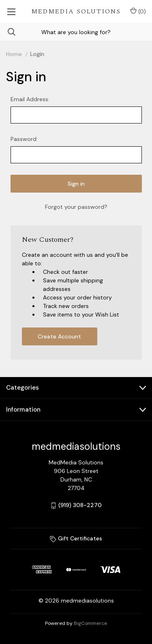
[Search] (8, 32)
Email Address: (30, 99)
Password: (24, 139)
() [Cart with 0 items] (138, 11)
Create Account (59, 336)
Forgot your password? (76, 207)
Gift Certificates (76, 538)
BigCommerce (90, 623)
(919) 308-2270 (80, 505)
